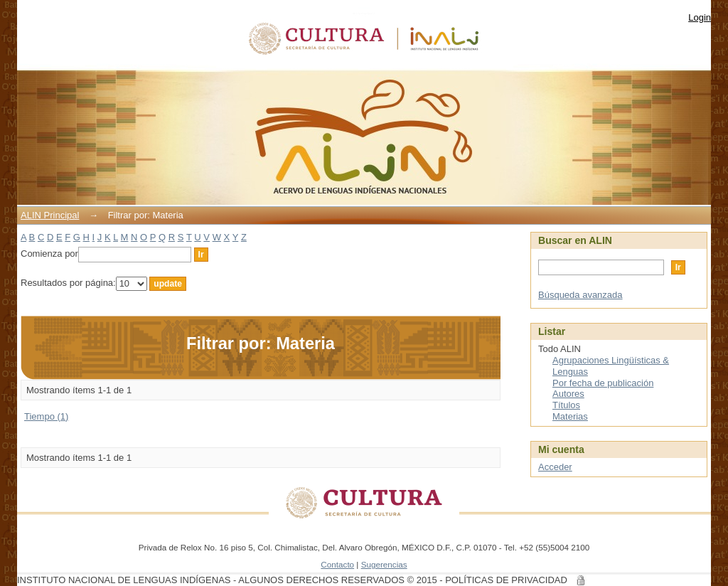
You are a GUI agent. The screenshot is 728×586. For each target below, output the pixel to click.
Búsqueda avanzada (580, 295)
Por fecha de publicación (603, 383)
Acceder (555, 467)
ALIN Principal (50, 215)
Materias (570, 416)
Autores (568, 394)
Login (700, 17)
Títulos (566, 405)
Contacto (337, 564)
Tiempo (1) (46, 416)
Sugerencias (384, 564)
